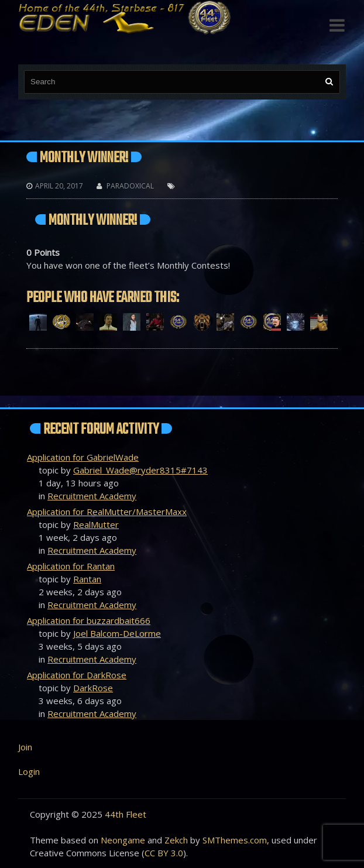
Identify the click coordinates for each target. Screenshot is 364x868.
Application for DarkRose (77, 675)
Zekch (176, 840)
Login (29, 771)
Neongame (123, 840)
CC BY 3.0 (164, 853)
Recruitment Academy (92, 496)
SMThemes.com (235, 840)
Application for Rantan (71, 566)
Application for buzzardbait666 (89, 620)
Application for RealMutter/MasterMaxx (107, 512)
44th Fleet (126, 814)
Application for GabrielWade (83, 457)
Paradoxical (130, 186)
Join (25, 747)
